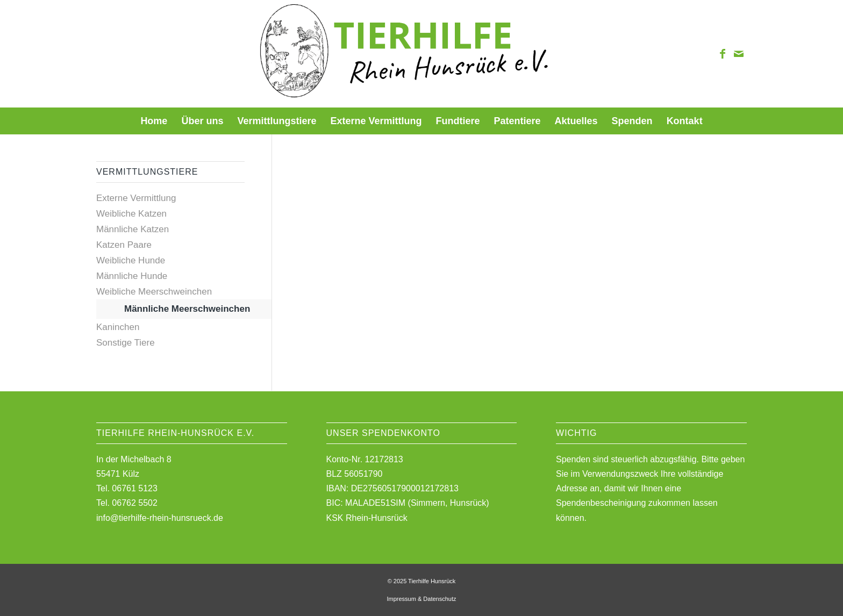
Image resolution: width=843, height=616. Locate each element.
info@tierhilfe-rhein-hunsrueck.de (160, 518)
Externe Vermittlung (136, 198)
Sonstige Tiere (126, 343)
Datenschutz (440, 599)
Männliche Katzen (133, 229)
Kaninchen (118, 327)
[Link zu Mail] (739, 54)
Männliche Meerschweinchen (187, 309)
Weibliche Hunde (131, 260)
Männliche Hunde (132, 276)
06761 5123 (135, 488)
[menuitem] (154, 121)
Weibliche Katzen (131, 214)
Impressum (401, 599)
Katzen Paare (124, 245)
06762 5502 (135, 503)
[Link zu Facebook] (723, 54)
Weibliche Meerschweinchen (154, 292)
